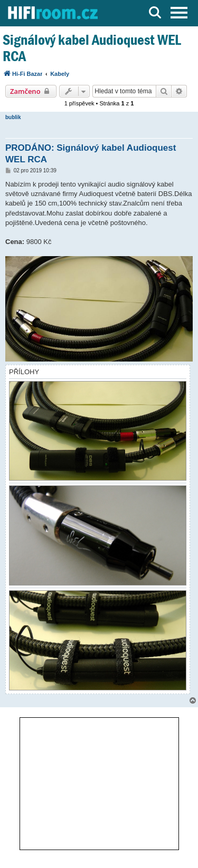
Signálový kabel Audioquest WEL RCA (92, 48)
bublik (13, 117)
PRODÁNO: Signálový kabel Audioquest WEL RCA (91, 153)
